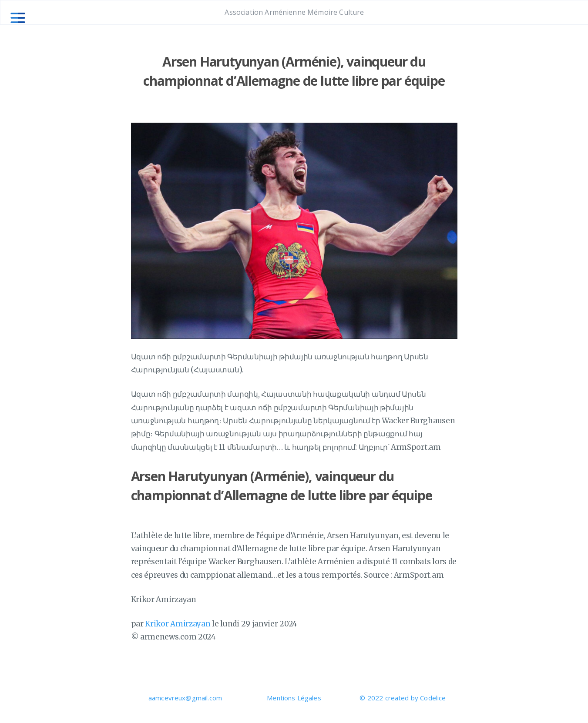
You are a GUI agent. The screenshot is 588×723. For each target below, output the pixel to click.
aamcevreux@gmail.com (185, 698)
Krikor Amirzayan (178, 624)
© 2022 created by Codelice (403, 698)
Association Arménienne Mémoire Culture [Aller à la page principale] (294, 12)
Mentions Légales (294, 698)
